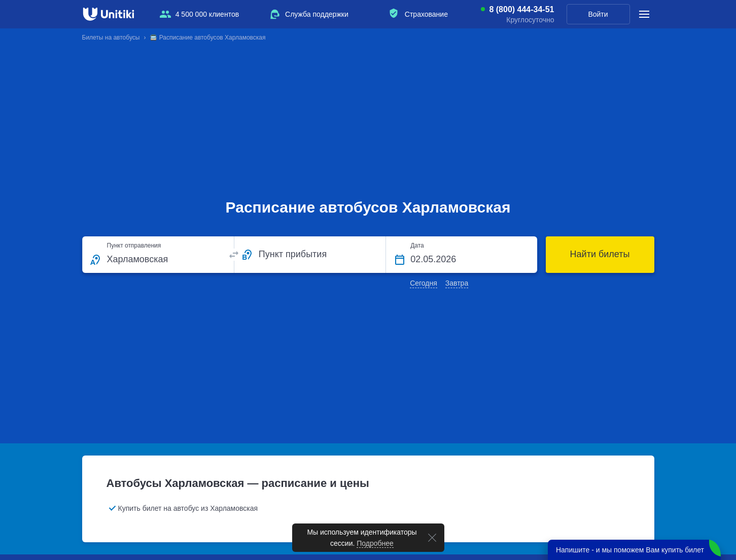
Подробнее (375, 543)
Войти (598, 14)
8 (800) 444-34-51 (521, 10)
